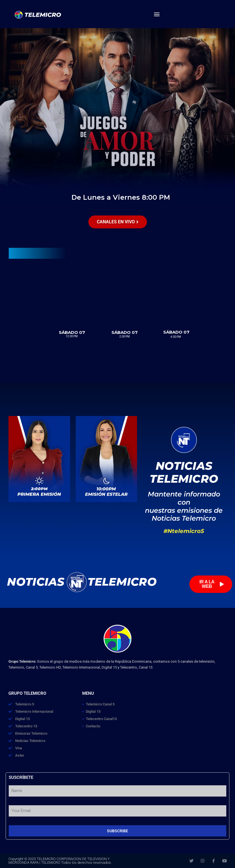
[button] (157, 14)
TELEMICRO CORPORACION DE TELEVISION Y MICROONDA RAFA (59, 861)
